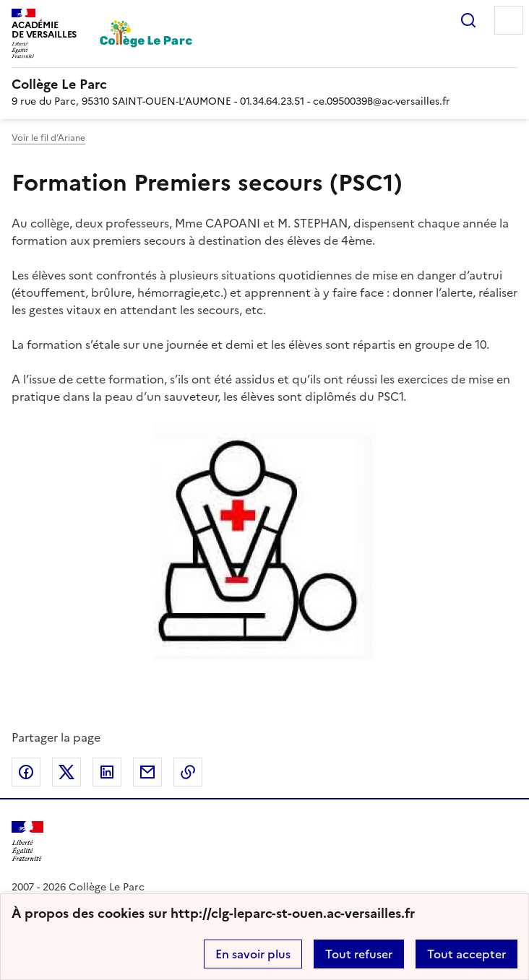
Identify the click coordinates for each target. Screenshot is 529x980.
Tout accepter (466, 954)
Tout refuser (359, 954)
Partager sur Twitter (66, 772)
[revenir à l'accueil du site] (264, 84)
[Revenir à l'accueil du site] (27, 842)
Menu (509, 20)
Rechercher (468, 20)
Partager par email (147, 772)
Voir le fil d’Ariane (48, 138)
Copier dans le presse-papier (188, 772)
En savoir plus (253, 954)
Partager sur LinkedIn (107, 772)
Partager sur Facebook (26, 772)
